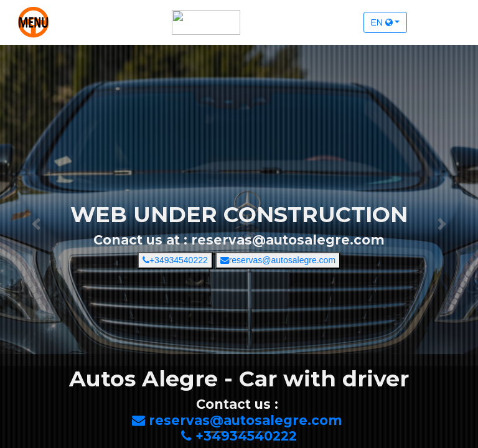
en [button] (382, 22)
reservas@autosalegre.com (278, 260)
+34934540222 (175, 260)
